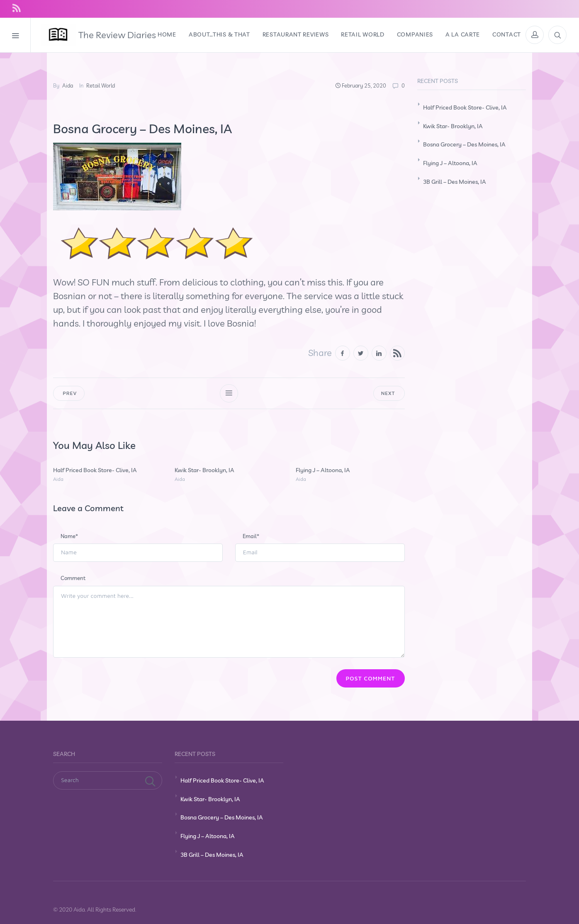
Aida (68, 85)
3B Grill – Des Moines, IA (455, 182)
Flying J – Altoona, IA (323, 470)
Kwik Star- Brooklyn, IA (204, 470)
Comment (73, 578)
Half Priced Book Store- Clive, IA (95, 470)
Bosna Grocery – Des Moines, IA (464, 144)
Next (389, 393)
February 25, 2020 (364, 85)
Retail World (101, 85)
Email (251, 536)
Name (69, 536)
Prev (69, 393)
